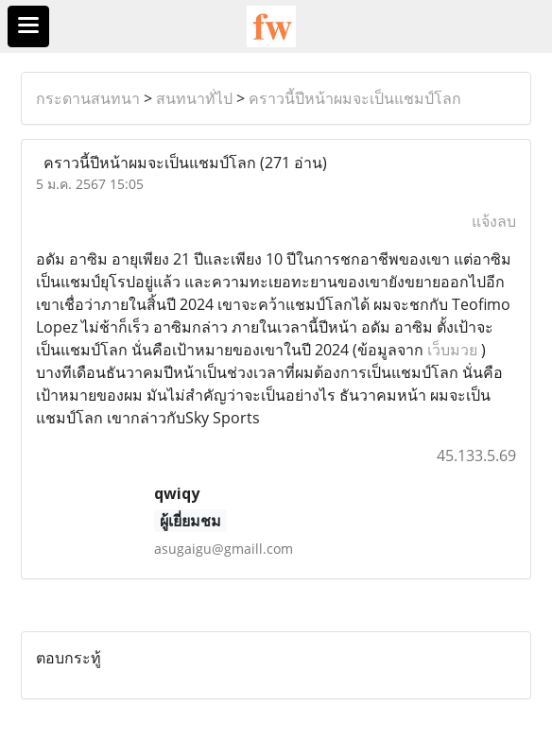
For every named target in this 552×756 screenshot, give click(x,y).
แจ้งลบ (494, 221)
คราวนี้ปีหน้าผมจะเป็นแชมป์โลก (355, 98)
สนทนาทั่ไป (194, 98)
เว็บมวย (452, 350)
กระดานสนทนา (88, 98)
